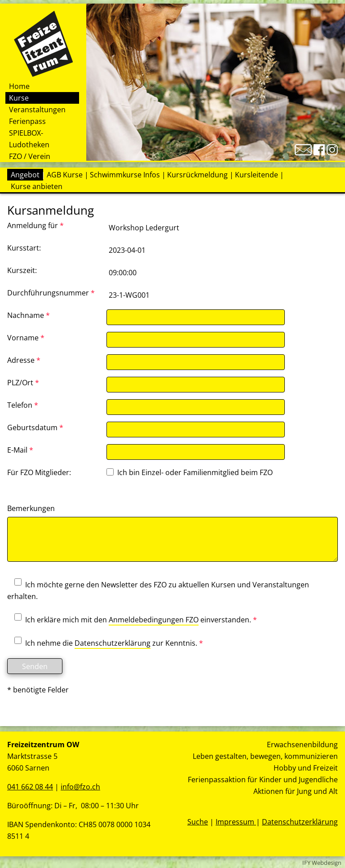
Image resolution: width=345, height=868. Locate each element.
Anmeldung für (35, 225)
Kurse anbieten (37, 186)
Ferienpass (27, 121)
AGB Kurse (65, 175)
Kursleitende (257, 175)
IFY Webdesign (322, 863)
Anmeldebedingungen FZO (154, 620)
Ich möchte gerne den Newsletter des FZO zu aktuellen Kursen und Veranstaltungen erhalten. (158, 590)
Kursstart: (24, 248)
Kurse (19, 98)
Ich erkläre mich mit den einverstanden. (132, 620)
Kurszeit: (22, 270)
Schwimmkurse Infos (125, 175)
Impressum (236, 822)
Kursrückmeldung (197, 175)
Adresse (24, 360)
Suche (198, 822)
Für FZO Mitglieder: (39, 472)
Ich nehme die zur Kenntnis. (105, 643)
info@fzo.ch (80, 787)
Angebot (25, 175)
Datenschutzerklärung (113, 643)
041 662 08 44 (30, 787)
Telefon (23, 405)
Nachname (29, 315)
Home (19, 86)
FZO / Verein (30, 156)
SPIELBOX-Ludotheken (29, 139)
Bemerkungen (31, 508)
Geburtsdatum (35, 427)
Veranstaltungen (37, 110)
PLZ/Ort (23, 383)
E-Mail (20, 450)
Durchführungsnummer (51, 293)
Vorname (26, 338)
